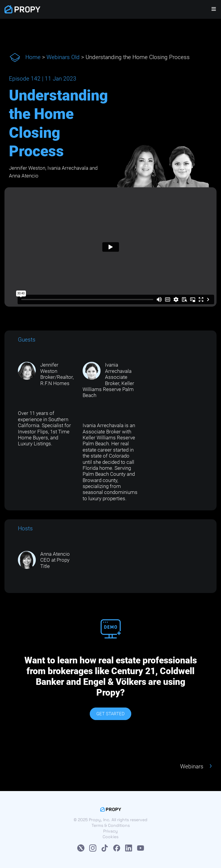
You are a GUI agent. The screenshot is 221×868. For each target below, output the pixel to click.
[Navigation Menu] (210, 10)
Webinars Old (63, 57)
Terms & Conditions (111, 825)
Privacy (110, 831)
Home (33, 57)
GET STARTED (110, 714)
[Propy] (22, 9)
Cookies (110, 837)
